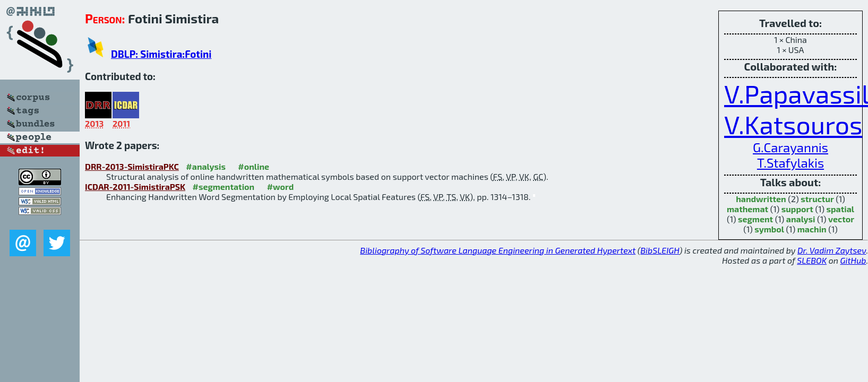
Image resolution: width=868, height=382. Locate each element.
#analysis (206, 166)
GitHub (853, 260)
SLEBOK (812, 260)
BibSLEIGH (660, 250)
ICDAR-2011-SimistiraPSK (135, 186)
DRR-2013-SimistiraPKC (132, 166)
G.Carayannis (790, 147)
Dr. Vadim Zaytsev (832, 250)
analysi (801, 219)
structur (817, 199)
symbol (769, 229)
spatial (840, 209)
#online (253, 166)
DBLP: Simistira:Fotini (161, 54)
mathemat (747, 209)
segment (755, 219)
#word (281, 186)
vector (841, 219)
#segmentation (223, 186)
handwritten (761, 199)
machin (812, 229)
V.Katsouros (793, 124)
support (797, 209)
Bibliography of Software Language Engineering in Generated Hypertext (498, 250)
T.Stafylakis (790, 163)
